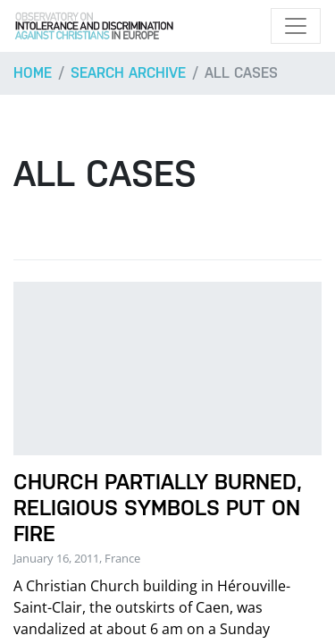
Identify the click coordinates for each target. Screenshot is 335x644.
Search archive (128, 73)
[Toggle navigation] (296, 26)
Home (33, 73)
